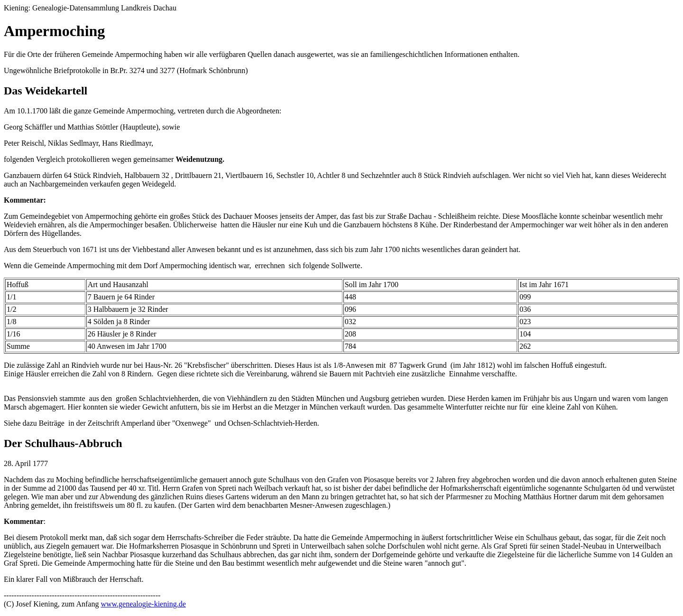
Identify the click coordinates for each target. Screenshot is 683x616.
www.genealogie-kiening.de (143, 604)
